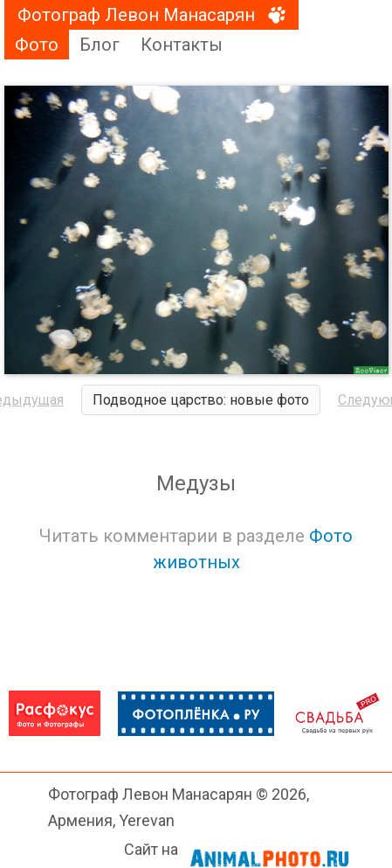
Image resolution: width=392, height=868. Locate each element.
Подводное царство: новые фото (201, 400)
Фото (37, 45)
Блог (100, 45)
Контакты (182, 45)
